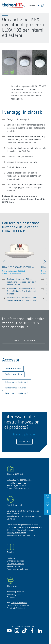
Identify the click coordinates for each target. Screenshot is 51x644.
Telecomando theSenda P (17, 388)
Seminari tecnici (13, 566)
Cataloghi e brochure (15, 564)
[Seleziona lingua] (43, 6)
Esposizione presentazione (17, 569)
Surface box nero (13, 369)
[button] (10, 53)
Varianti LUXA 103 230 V (24, 341)
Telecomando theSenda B (17, 394)
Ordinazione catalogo (15, 561)
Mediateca (11, 558)
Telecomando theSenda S (17, 382)
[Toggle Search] (23, 6)
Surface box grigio (13, 374)
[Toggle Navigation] (5, 14)
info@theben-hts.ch (21, 488)
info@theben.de (19, 608)
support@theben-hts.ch (16, 533)
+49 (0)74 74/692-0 (19, 603)
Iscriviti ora (25, 442)
